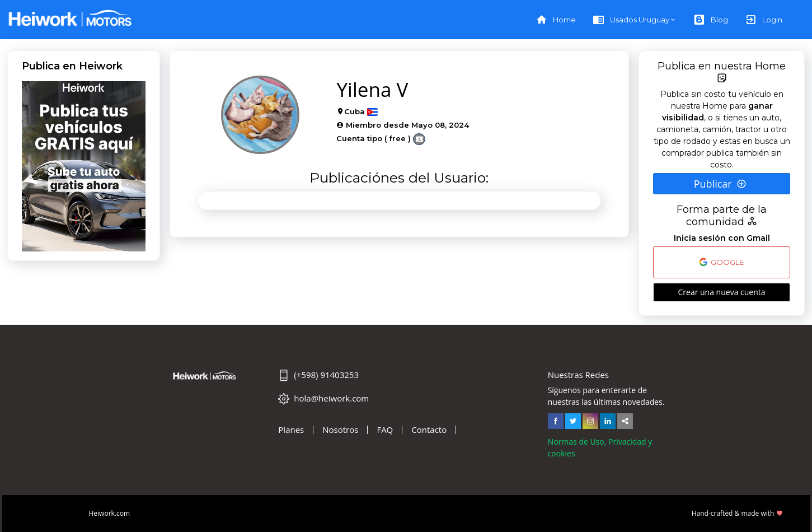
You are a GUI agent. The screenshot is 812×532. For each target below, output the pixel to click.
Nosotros (340, 430)
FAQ (385, 430)
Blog (711, 20)
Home (556, 20)
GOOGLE (721, 262)
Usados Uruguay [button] (631, 20)
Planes (291, 430)
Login (764, 20)
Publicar (721, 184)
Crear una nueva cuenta (721, 292)
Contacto (429, 430)
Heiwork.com (110, 513)
